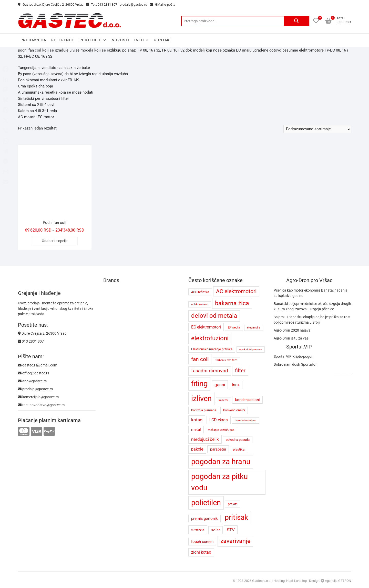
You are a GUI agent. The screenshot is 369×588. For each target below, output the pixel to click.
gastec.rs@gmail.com (38, 365)
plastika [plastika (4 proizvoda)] (239, 449)
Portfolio (91, 40)
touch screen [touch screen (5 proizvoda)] (202, 542)
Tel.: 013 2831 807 (102, 4)
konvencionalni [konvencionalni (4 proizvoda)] (234, 410)
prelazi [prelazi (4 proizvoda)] (233, 504)
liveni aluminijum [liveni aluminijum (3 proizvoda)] (246, 420)
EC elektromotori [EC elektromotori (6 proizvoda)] (206, 327)
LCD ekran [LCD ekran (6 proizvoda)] (219, 420)
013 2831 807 (31, 341)
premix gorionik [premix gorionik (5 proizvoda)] (204, 519)
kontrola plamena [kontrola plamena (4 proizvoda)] (204, 410)
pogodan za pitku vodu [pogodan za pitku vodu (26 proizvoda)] (219, 482)
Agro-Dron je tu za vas (291, 338)
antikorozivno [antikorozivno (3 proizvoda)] (200, 304)
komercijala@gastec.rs (38, 397)
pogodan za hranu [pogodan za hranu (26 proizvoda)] (221, 462)
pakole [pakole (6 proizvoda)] (197, 449)
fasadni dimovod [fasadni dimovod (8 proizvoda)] (210, 371)
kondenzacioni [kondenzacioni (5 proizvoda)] (247, 400)
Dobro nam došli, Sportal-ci (295, 364)
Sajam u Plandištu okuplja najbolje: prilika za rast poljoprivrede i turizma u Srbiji (312, 320)
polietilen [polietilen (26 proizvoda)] (206, 503)
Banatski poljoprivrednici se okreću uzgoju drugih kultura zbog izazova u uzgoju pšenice (312, 306)
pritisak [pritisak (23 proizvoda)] (236, 517)
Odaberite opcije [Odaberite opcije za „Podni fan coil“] (55, 241)
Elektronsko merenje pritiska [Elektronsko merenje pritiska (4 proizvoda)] (212, 349)
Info (139, 40)
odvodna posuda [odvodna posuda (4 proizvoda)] (238, 440)
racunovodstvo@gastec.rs (41, 405)
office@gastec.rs (34, 373)
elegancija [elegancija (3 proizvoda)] (254, 328)
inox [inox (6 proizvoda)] (236, 385)
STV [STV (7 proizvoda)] (231, 530)
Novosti (121, 40)
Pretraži (296, 21)
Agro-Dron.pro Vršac (309, 280)
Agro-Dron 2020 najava (292, 330)
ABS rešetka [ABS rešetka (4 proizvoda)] (200, 292)
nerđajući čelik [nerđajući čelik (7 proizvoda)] (205, 439)
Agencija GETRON (338, 581)
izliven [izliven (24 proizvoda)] (201, 398)
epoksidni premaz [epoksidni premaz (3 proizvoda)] (251, 349)
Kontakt (163, 40)
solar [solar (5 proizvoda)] (216, 530)
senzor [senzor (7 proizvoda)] (198, 530)
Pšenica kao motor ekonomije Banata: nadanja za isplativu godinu (311, 293)
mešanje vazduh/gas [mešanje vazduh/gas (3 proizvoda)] (221, 430)
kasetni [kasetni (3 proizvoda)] (223, 400)
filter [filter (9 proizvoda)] (240, 371)
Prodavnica (33, 40)
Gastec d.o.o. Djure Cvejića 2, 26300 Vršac (51, 4)
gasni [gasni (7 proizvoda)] (220, 385)
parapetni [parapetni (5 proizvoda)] (218, 449)
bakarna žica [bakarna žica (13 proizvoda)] (232, 303)
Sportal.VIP (299, 347)
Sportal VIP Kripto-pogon (294, 356)
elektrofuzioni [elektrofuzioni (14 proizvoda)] (210, 338)
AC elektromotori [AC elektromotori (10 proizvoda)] (236, 291)
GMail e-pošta (162, 4)
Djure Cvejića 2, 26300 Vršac (42, 333)
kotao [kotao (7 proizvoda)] (197, 420)
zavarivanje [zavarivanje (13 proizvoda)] (235, 541)
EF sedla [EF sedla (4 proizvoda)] (234, 327)
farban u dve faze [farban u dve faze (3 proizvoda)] (226, 360)
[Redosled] (317, 129)
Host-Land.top (296, 581)
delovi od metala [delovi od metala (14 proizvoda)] (214, 316)
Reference (63, 40)
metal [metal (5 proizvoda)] (196, 430)
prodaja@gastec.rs (133, 4)
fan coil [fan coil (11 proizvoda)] (200, 359)
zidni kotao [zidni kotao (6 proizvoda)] (201, 552)
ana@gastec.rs (32, 381)
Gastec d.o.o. (262, 581)
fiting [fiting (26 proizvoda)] (199, 384)
